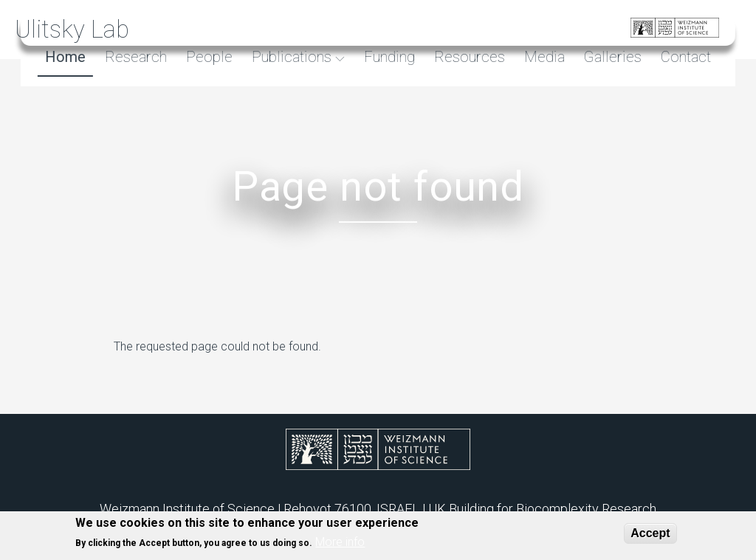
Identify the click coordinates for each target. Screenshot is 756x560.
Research (134, 57)
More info (340, 546)
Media (542, 57)
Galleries (611, 57)
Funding (387, 57)
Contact (684, 57)
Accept (650, 537)
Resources (467, 57)
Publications (291, 57)
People (207, 57)
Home (63, 57)
